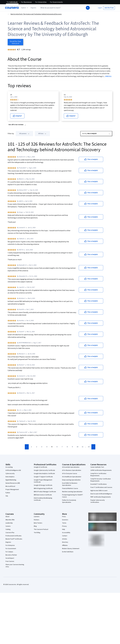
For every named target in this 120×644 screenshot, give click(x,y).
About (7, 517)
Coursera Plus (10, 533)
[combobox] (62, 8)
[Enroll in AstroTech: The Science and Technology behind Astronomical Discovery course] (15, 42)
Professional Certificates (14, 536)
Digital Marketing (11, 480)
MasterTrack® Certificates (14, 539)
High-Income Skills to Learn (99, 491)
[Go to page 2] (37, 447)
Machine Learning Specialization (72, 492)
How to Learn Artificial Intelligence (101, 494)
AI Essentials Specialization (71, 467)
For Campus (9, 552)
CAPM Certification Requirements (101, 470)
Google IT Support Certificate (43, 477)
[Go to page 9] (72, 447)
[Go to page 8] (67, 447)
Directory (65, 542)
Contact (65, 536)
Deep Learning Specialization (71, 480)
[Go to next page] (93, 447)
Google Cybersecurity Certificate (44, 470)
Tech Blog (37, 533)
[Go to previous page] (27, 447)
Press (64, 517)
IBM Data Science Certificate (43, 495)
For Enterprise (10, 545)
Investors (65, 520)
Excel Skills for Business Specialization (70, 484)
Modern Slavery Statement (71, 549)
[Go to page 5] (52, 447)
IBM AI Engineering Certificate (43, 488)
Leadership (9, 523)
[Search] (88, 8)
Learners (37, 517)
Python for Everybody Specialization (69, 501)
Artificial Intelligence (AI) (13, 470)
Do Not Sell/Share (68, 552)
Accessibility (66, 533)
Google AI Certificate (40, 467)
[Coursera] (12, 8)
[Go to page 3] (42, 447)
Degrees (8, 542)
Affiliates (65, 545)
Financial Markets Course (70, 488)
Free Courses (10, 561)
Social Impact (10, 558)
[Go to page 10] (77, 447)
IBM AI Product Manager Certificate (45, 492)
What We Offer (10, 520)
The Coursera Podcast (41, 529)
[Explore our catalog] (25, 8)
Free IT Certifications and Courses (101, 487)
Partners (37, 520)
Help (64, 529)
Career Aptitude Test (97, 467)
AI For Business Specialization (72, 470)
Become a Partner (11, 555)
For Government (11, 549)
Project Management (12, 490)
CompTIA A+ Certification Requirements (98, 475)
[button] (33, 8)
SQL (7, 496)
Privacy (64, 526)
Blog (35, 526)
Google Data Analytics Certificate (44, 474)
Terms (64, 523)
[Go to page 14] (89, 447)
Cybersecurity (10, 474)
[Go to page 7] (62, 447)
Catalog (8, 529)
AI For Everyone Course (70, 474)
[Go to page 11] (83, 447)
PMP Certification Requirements (101, 497)
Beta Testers (38, 523)
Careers (8, 526)
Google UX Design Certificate (43, 485)
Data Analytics (10, 477)
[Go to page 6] (57, 447)
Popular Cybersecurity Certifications (98, 501)
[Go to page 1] (31, 447)
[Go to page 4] (47, 447)
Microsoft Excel (10, 486)
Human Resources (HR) (13, 483)
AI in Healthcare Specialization (72, 477)
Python (8, 493)
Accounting (9, 467)
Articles (65, 539)
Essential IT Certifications (99, 484)
